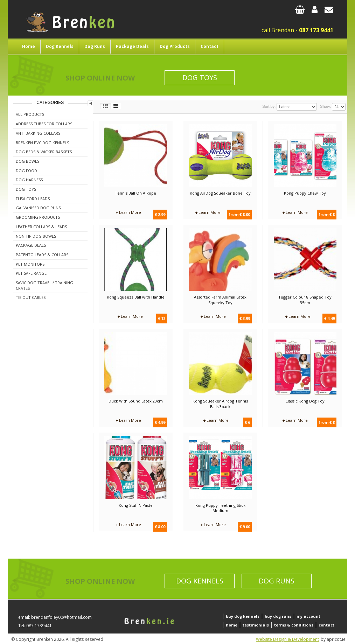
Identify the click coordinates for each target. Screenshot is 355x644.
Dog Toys (200, 78)
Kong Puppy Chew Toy (305, 193)
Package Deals (132, 46)
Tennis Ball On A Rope (135, 193)
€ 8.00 (160, 527)
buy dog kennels (243, 616)
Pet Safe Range (31, 273)
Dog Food (26, 171)
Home (29, 46)
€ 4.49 (329, 318)
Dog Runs (95, 46)
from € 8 (327, 214)
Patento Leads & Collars (42, 255)
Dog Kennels (60, 46)
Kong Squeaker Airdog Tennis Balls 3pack (220, 404)
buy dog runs (278, 616)
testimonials (256, 625)
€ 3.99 (245, 318)
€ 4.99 (160, 422)
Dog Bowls (27, 161)
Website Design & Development (287, 639)
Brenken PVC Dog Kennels (42, 143)
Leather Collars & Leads (41, 227)
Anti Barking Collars (38, 133)
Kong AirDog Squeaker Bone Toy (220, 193)
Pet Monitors (30, 264)
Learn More (128, 212)
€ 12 (162, 318)
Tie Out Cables (31, 297)
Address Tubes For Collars (44, 124)
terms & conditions (294, 625)
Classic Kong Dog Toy (305, 401)
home (232, 625)
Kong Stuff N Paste (136, 505)
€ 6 (247, 422)
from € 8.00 (239, 214)
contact (326, 625)
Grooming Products (38, 217)
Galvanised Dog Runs (38, 208)
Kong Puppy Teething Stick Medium (220, 508)
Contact (210, 46)
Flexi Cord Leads (33, 199)
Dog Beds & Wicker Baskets (44, 152)
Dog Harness (29, 180)
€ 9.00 (245, 527)
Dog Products (175, 46)
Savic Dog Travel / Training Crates (44, 285)
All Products (30, 114)
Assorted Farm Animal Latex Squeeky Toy (220, 300)
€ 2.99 (160, 214)
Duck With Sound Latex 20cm (136, 401)
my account (308, 616)
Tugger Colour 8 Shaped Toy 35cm (305, 300)
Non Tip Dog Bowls (36, 236)
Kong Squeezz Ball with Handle (136, 297)
